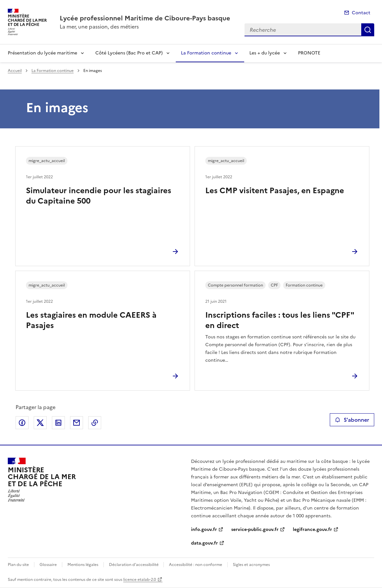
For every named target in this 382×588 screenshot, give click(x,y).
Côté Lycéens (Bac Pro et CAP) (129, 53)
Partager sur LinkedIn (58, 423)
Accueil (15, 71)
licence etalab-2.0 (140, 580)
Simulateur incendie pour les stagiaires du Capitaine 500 (99, 196)
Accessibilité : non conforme (196, 565)
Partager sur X (40, 423)
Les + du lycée (265, 53)
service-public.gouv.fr (255, 529)
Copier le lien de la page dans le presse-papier (95, 423)
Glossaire (48, 565)
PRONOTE (309, 53)
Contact (361, 13)
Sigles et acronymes (251, 565)
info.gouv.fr (204, 529)
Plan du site (18, 565)
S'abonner (352, 420)
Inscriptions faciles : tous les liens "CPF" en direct (280, 320)
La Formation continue (206, 53)
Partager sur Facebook (22, 423)
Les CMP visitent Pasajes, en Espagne (275, 191)
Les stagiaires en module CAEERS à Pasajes (91, 320)
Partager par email (77, 423)
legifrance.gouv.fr (312, 529)
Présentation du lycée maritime (42, 53)
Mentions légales (83, 565)
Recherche (368, 30)
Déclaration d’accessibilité (134, 565)
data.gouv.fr (204, 543)
